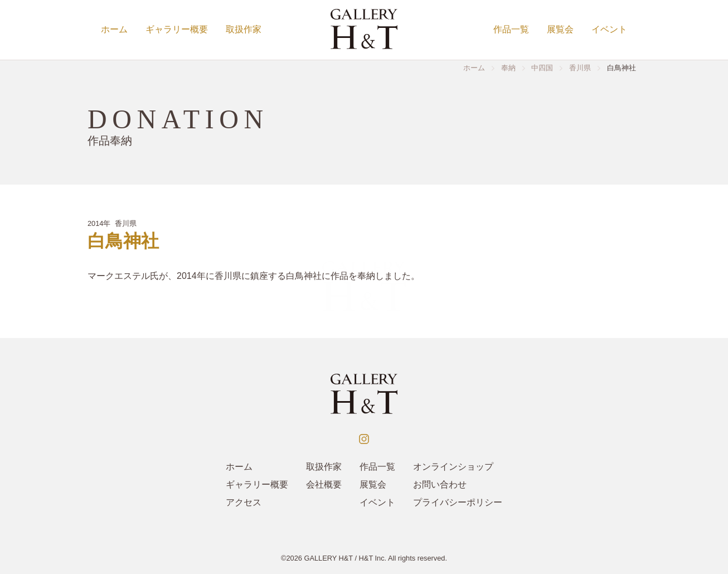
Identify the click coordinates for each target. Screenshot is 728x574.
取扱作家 (244, 29)
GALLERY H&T (328, 558)
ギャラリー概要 (177, 29)
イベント (609, 29)
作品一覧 (511, 29)
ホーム (114, 29)
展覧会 (560, 29)
